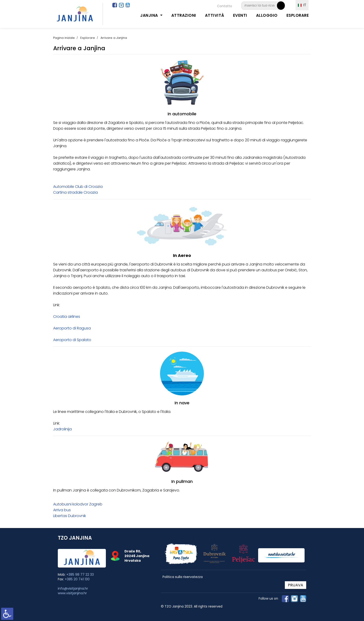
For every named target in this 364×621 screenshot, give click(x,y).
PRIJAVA (296, 585)
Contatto (225, 6)
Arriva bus (62, 510)
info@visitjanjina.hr (73, 588)
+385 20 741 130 (77, 579)
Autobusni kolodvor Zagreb (78, 504)
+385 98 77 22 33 (80, 575)
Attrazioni (184, 15)
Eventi (240, 15)
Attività (215, 15)
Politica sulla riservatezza (183, 577)
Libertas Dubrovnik (70, 516)
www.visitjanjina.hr (72, 593)
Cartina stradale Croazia (75, 192)
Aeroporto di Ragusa (72, 328)
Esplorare (298, 15)
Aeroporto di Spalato (72, 340)
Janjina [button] (150, 15)
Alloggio (267, 15)
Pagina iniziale (64, 38)
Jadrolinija (62, 429)
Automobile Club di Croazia (78, 187)
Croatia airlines (67, 317)
